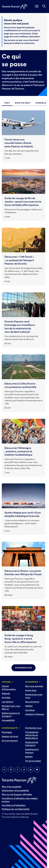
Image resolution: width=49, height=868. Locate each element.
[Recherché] (44, 7)
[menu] (37, 7)
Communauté (10, 728)
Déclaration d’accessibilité (15, 790)
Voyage (6, 682)
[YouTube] (37, 770)
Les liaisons (8, 702)
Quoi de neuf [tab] (23, 103)
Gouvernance (32, 702)
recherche (29, 43)
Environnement (10, 741)
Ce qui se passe (33, 761)
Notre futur (31, 690)
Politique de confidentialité (16, 809)
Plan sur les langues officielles (17, 794)
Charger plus (24, 668)
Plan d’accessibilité (11, 787)
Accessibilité (8, 720)
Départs (6, 693)
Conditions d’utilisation (14, 805)
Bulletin (29, 757)
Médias (29, 706)
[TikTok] (24, 770)
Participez (7, 732)
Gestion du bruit (10, 736)
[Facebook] (18, 770)
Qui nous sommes (34, 686)
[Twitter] (4, 770)
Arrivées (6, 698)
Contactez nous (33, 728)
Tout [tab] (7, 103)
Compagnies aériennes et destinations (32, 735)
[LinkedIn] (31, 770)
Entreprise (32, 682)
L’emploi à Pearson (35, 714)
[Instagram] (11, 770)
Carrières (30, 710)
